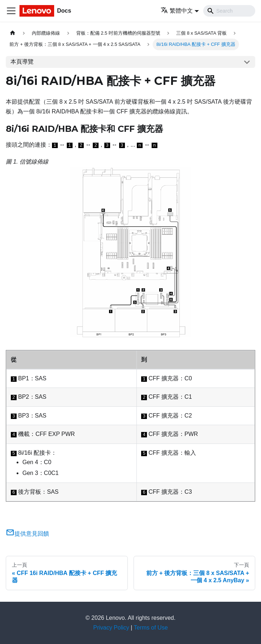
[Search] (229, 11)
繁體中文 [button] (177, 11)
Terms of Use (151, 628)
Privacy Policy (111, 628)
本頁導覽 (22, 62)
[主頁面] (13, 33)
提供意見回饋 (27, 534)
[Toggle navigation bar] (11, 11)
